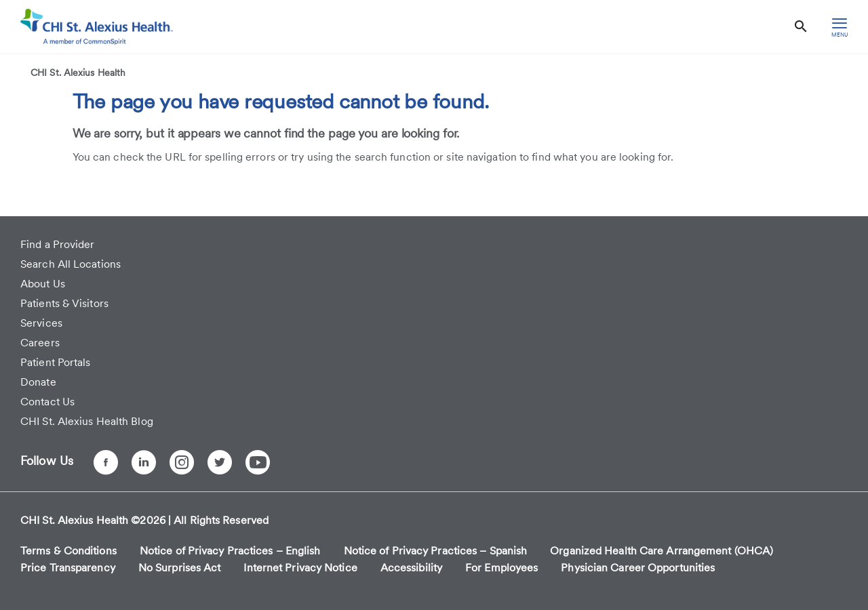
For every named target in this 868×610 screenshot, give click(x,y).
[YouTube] (258, 462)
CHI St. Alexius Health (78, 73)
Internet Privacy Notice (300, 568)
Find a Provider (58, 244)
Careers (40, 343)
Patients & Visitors (64, 303)
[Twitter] (220, 462)
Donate (38, 382)
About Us (43, 284)
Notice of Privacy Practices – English (230, 551)
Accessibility (411, 568)
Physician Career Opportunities (638, 568)
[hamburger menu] (840, 27)
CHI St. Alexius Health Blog (87, 421)
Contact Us (47, 402)
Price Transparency (68, 568)
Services (41, 323)
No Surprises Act (180, 568)
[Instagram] (182, 462)
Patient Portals (56, 362)
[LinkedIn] (144, 462)
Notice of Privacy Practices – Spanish (436, 551)
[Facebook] (106, 462)
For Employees (501, 568)
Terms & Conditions (68, 551)
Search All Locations (71, 264)
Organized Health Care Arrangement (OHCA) (662, 551)
